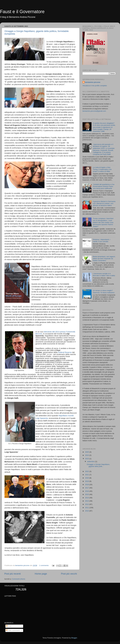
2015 (87, 494)
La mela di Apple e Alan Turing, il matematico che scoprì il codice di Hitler (102, 169)
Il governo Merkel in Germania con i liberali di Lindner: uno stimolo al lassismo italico (104, 203)
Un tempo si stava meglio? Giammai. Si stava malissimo (104, 291)
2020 (87, 478)
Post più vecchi (69, 574)
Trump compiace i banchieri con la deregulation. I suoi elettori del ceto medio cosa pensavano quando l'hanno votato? (103, 223)
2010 (87, 511)
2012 (87, 504)
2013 (87, 501)
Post (9, 626)
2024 (87, 455)
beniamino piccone (93, 82)
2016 (87, 491)
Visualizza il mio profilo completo (95, 86)
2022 (87, 471)
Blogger (74, 638)
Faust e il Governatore (22, 12)
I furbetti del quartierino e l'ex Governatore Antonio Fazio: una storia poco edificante (104, 186)
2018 (87, 485)
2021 (87, 475)
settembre (91, 461)
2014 (87, 498)
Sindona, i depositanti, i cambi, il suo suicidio (101, 240)
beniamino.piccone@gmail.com (94, 111)
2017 (87, 488)
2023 (87, 459)
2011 (87, 508)
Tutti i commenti (13, 630)
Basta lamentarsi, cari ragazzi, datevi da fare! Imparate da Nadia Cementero (104, 259)
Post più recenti (12, 574)
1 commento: (44, 565)
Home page (41, 574)
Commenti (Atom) (18, 579)
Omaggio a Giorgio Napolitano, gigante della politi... (98, 465)
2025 (87, 452)
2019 (87, 481)
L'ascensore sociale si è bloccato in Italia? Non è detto (104, 275)
